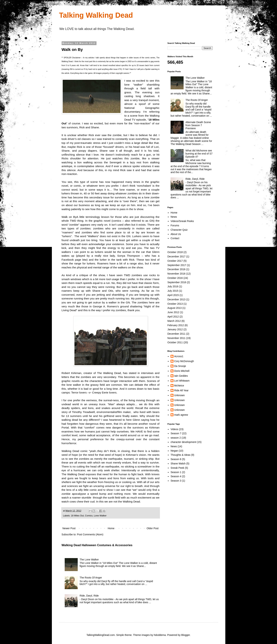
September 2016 (177, 282)
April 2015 (173, 295)
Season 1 (176, 472)
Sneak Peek (177, 468)
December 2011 (177, 334)
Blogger (185, 635)
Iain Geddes (181, 376)
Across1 (179, 356)
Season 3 (176, 481)
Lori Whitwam (182, 381)
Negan (174, 451)
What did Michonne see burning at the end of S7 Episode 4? (199, 154)
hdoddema (160, 635)
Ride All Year (181, 390)
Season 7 (176, 433)
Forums (175, 225)
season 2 (176, 438)
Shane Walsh (178, 464)
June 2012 (173, 312)
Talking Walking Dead (96, 15)
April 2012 (173, 317)
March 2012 (174, 321)
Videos (174, 429)
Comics (89, 516)
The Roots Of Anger (91, 578)
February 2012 (176, 325)
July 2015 (173, 291)
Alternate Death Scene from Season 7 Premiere (198, 125)
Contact (175, 238)
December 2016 (177, 269)
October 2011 (175, 342)
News (174, 217)
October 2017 (175, 261)
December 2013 (177, 299)
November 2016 (177, 274)
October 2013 (175, 304)
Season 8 (176, 459)
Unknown (179, 395)
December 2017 (177, 256)
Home (111, 528)
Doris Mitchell (182, 371)
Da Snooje (180, 366)
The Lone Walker (89, 560)
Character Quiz (179, 230)
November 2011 (177, 338)
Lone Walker (100, 516)
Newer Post (69, 528)
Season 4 (176, 476)
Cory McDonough (184, 361)
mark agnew (181, 415)
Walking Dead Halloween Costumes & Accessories (97, 545)
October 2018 (175, 252)
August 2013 (175, 308)
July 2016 (173, 286)
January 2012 (175, 329)
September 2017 (177, 265)
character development (183, 442)
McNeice (179, 386)
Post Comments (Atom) (90, 534)
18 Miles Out (77, 516)
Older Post (153, 528)
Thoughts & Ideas (181, 455)
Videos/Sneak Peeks (182, 221)
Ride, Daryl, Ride (89, 596)
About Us (176, 234)
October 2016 (175, 278)
